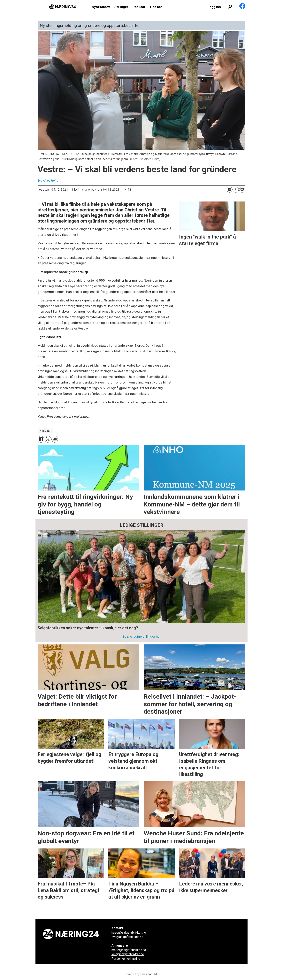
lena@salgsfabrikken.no (128, 954)
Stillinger (121, 7)
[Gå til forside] (63, 7)
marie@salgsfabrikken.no (129, 950)
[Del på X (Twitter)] (236, 190)
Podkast (139, 7)
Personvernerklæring (126, 959)
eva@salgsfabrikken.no (127, 937)
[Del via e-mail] (242, 190)
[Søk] (230, 7)
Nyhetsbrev (101, 7)
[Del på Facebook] (230, 190)
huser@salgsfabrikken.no (129, 933)
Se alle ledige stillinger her (141, 636)
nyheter (46, 431)
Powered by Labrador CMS (142, 974)
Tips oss (156, 7)
